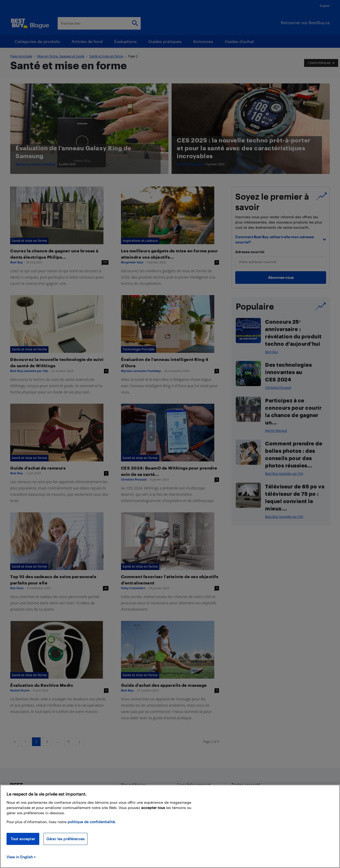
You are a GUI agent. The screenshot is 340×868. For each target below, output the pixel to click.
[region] (170, 826)
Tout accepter (23, 839)
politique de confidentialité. (92, 822)
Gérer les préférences (65, 839)
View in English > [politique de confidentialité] (21, 857)
